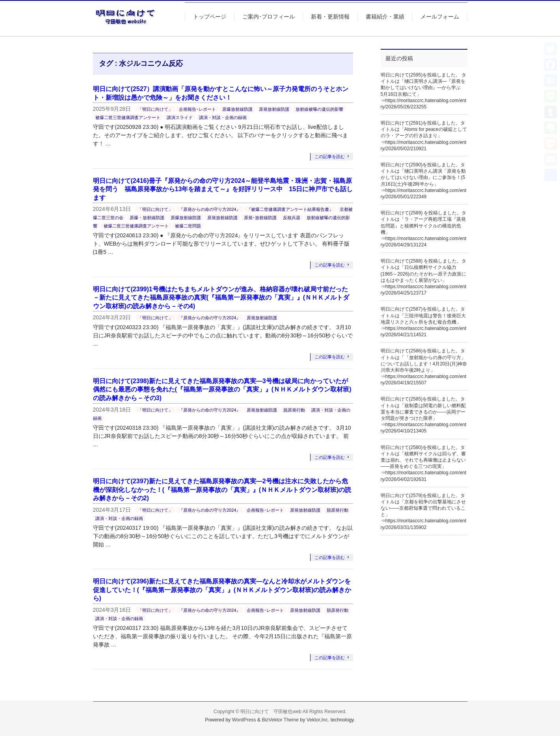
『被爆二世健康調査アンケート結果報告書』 (290, 209)
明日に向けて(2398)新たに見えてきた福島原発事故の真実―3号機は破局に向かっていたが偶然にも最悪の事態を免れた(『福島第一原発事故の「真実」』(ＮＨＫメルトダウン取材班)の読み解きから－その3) (222, 389)
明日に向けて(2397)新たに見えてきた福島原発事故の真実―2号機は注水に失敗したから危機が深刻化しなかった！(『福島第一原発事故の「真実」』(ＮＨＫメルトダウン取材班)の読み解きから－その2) (222, 490)
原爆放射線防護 (237, 109)
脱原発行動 (294, 410)
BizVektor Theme (280, 720)
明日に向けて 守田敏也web (271, 712)
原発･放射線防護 (260, 218)
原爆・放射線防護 (147, 218)
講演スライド (180, 117)
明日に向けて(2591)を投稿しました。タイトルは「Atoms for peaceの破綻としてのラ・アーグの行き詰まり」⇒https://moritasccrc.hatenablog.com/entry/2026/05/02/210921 (424, 136)
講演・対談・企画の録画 (223, 117)
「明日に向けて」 (155, 109)
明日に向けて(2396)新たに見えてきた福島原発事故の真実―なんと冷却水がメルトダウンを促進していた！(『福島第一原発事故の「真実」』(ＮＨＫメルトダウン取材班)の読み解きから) (222, 590)
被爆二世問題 (188, 226)
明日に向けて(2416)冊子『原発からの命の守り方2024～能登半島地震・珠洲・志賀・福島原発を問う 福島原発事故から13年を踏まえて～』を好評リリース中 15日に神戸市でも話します (223, 189)
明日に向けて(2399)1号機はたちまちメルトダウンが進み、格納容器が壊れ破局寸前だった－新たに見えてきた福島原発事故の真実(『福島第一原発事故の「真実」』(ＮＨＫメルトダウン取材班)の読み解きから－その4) (221, 298)
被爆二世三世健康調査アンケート (128, 117)
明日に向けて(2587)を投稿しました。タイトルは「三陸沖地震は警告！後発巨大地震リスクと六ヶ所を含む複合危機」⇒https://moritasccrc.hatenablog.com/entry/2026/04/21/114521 (424, 322)
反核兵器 (292, 218)
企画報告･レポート (197, 109)
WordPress (244, 720)
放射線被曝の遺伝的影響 (319, 109)
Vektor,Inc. (318, 720)
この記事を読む (330, 157)
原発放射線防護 (274, 109)
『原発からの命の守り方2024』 (210, 209)
